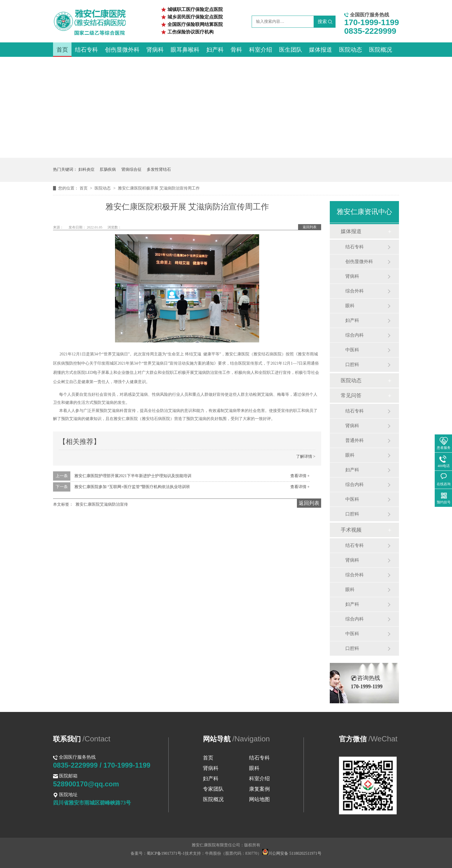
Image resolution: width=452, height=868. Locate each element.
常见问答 (351, 395)
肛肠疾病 (108, 169)
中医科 (352, 350)
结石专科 (86, 50)
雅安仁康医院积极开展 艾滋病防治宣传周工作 (159, 188)
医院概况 (381, 50)
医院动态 (351, 50)
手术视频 (351, 530)
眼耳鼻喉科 (185, 50)
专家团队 (213, 789)
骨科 (236, 50)
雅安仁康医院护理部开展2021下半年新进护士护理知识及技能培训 (133, 476)
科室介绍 (261, 50)
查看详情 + (300, 476)
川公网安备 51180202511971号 (292, 853)
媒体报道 (321, 50)
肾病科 (155, 50)
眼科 (350, 306)
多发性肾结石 (159, 169)
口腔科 (352, 364)
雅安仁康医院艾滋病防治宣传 (102, 504)
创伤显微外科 (122, 50)
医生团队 (291, 50)
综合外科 (355, 291)
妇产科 (215, 50)
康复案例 (259, 789)
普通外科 (355, 440)
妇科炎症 (86, 169)
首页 (62, 50)
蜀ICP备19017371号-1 (166, 853)
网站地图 (259, 799)
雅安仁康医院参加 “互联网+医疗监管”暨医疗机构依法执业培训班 (132, 487)
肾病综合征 (131, 169)
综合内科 (355, 335)
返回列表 (310, 227)
